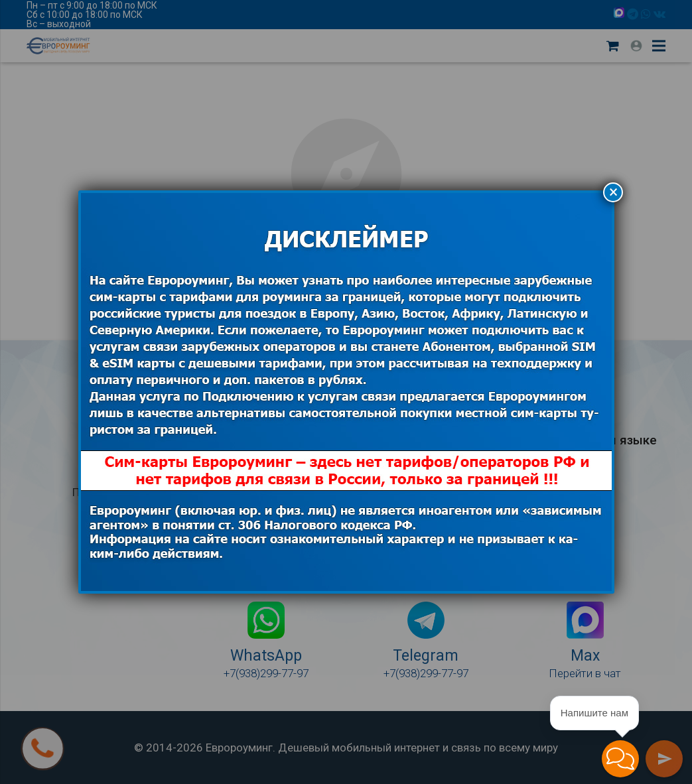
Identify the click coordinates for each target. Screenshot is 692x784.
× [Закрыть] (613, 192)
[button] (620, 759)
